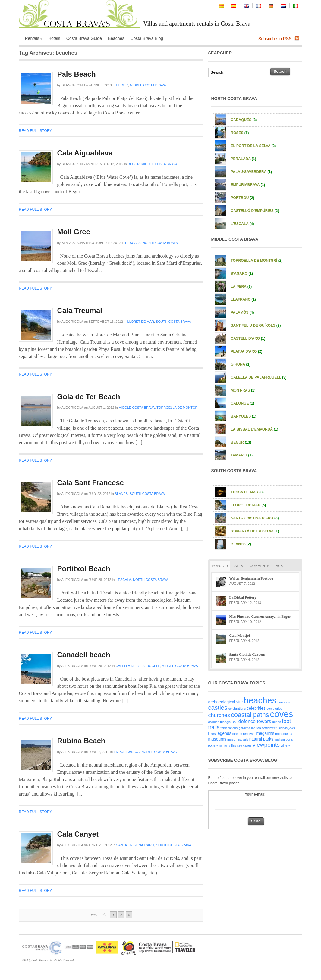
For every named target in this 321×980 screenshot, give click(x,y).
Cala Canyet (78, 834)
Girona (241, 364)
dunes (277, 722)
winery (285, 745)
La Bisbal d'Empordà (255, 429)
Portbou (243, 198)
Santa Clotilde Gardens (247, 655)
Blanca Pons (73, 85)
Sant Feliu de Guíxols (256, 325)
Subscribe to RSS (275, 39)
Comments (260, 566)
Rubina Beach (81, 741)
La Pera (241, 287)
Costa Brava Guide (84, 38)
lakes (212, 734)
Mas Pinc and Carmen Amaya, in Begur (260, 617)
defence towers (255, 721)
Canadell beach (84, 655)
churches (219, 715)
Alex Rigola (72, 322)
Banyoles (244, 416)
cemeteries (274, 709)
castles (218, 708)
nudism (279, 739)
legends (224, 733)
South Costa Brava (173, 322)
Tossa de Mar (247, 492)
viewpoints (266, 745)
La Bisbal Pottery (243, 597)
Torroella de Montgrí (177, 408)
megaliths (265, 733)
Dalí (235, 722)
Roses (240, 133)
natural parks (261, 739)
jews (292, 728)
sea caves (244, 745)
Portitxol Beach (84, 569)
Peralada (244, 159)
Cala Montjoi (240, 636)
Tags (278, 566)
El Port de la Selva (253, 146)
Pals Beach (77, 74)
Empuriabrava (127, 752)
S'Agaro (242, 274)
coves (282, 714)
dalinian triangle (220, 722)
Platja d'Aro (247, 351)
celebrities (256, 708)
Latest (239, 566)
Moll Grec (74, 232)
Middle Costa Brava (148, 85)
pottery (213, 745)
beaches (260, 700)
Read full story (36, 131)
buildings (284, 702)
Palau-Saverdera (251, 172)
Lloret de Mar (141, 322)
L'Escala (133, 243)
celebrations (237, 709)
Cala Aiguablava (85, 153)
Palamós (242, 312)
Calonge (243, 403)
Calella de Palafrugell (138, 666)
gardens (245, 728)
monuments (284, 734)
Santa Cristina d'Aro (135, 845)
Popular (220, 566)
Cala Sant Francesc (91, 483)
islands (283, 728)
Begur (122, 85)
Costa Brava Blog (147, 38)
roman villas (227, 745)
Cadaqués (244, 120)
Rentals (33, 39)
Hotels (54, 38)
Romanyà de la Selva (255, 531)
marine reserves (244, 734)
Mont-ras (243, 390)
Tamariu (242, 455)
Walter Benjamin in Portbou (251, 578)
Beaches (116, 38)
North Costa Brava (160, 243)
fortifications (229, 728)
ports (289, 739)
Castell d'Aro (248, 338)
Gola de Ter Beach (89, 397)
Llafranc (243, 299)
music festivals (238, 739)
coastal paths (250, 715)
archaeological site (226, 702)
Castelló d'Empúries (255, 211)
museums (217, 739)
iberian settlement (264, 728)
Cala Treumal (80, 311)
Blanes (121, 494)
